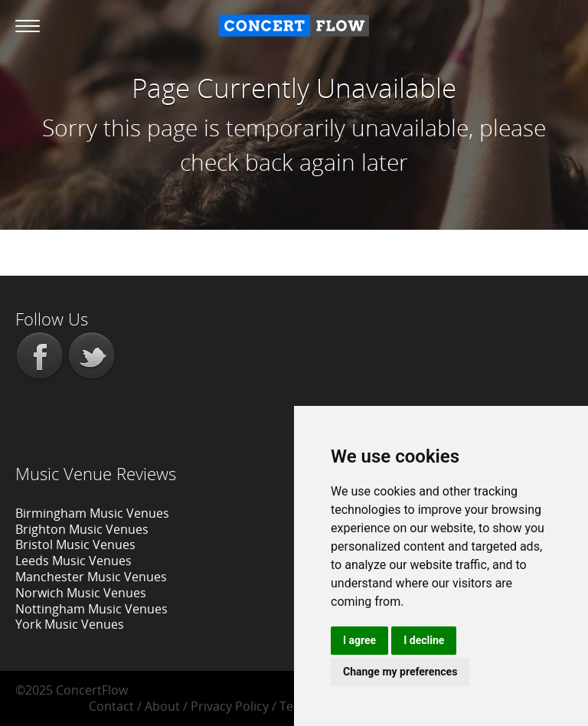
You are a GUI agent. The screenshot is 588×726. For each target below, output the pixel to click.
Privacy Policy (230, 706)
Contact (111, 706)
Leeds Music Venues (73, 561)
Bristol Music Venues (75, 544)
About (162, 706)
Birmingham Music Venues (92, 513)
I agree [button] (359, 640)
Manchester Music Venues (91, 577)
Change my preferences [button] (400, 672)
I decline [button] (424, 640)
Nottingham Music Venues (91, 609)
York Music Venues (70, 624)
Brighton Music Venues (82, 529)
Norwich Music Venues (81, 593)
